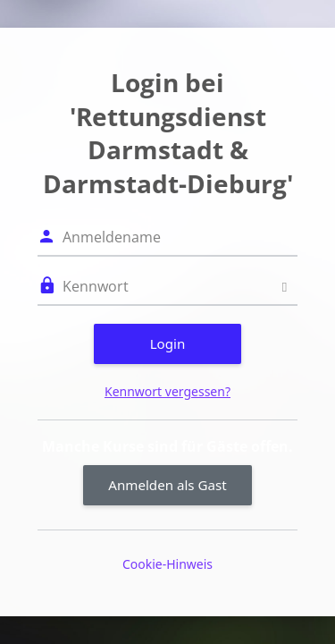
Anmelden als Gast (167, 485)
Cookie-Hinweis (167, 564)
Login (168, 343)
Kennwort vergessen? (167, 391)
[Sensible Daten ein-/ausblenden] (285, 287)
